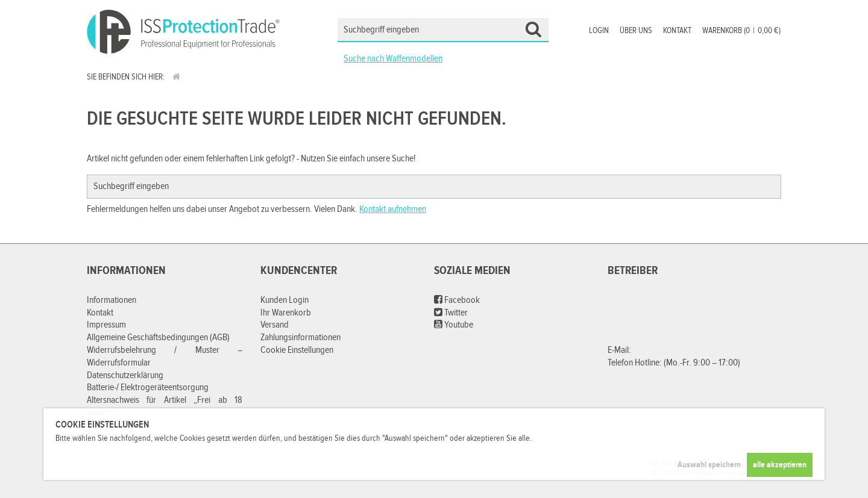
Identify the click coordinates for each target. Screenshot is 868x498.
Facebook (457, 300)
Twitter (451, 313)
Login (599, 31)
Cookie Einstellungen (297, 350)
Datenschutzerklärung (125, 375)
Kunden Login (285, 300)
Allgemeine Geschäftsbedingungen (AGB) (158, 338)
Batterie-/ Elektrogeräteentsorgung (148, 388)
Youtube (454, 325)
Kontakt (677, 31)
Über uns (636, 31)
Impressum (106, 325)
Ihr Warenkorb (286, 313)
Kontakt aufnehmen (393, 209)
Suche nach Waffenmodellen (393, 59)
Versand (275, 325)
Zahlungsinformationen (300, 338)
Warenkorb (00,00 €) (741, 31)
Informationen (112, 300)
